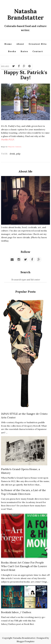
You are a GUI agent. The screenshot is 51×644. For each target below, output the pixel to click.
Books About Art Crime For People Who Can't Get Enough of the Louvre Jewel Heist (24, 566)
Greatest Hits (38, 44)
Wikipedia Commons (14, 147)
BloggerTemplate (26, 641)
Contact (38, 51)
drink (12, 154)
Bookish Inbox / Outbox (16, 612)
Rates (24, 51)
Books (12, 51)
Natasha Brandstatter (25, 14)
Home (8, 44)
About (20, 44)
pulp (18, 154)
